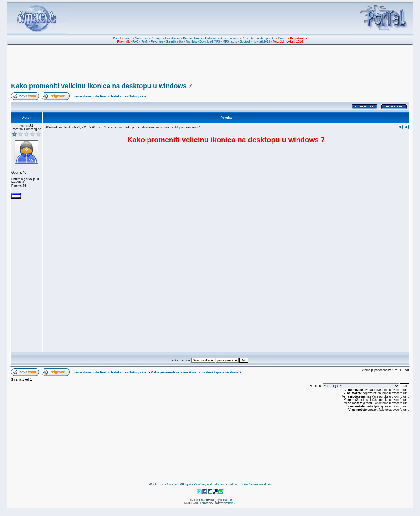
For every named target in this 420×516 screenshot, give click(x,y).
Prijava (283, 38)
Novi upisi (141, 38)
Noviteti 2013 (261, 42)
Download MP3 (210, 42)
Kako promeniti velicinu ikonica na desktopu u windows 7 (102, 86)
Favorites (157, 42)
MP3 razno (230, 42)
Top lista (191, 42)
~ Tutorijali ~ (136, 96)
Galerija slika (174, 42)
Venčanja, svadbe (205, 484)
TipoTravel (233, 484)
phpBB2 (231, 503)
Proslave (221, 484)
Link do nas (173, 38)
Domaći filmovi (193, 38)
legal (267, 484)
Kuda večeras (247, 484)
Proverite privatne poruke (259, 38)
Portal (117, 38)
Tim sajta (233, 38)
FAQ (135, 42)
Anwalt (260, 484)
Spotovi (245, 42)
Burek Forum (157, 484)
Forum (128, 38)
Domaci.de (226, 500)
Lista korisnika (215, 38)
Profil (145, 42)
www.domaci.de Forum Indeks (98, 96)
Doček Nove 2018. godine (180, 484)
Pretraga (157, 38)
